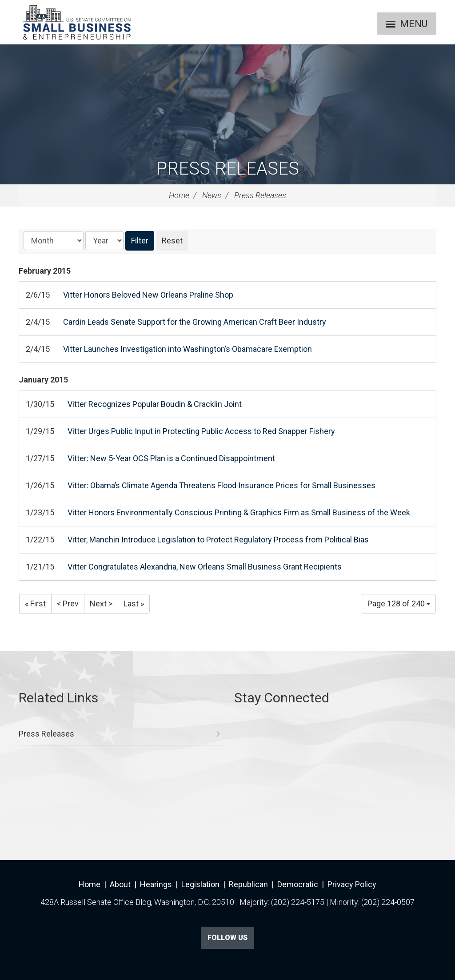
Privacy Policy (352, 884)
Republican (248, 884)
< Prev (68, 604)
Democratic (298, 884)
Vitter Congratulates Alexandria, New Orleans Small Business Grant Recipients (205, 567)
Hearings (156, 884)
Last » (134, 604)
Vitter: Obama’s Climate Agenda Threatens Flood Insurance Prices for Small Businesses (222, 485)
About (120, 884)
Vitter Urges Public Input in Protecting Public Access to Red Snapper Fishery (201, 431)
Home (179, 195)
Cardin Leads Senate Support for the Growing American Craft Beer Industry (195, 322)
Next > (101, 604)
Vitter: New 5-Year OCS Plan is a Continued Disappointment (171, 458)
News (212, 195)
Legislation (200, 884)
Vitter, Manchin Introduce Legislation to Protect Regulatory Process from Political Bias (218, 540)
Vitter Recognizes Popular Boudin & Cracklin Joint (155, 404)
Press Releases (227, 169)
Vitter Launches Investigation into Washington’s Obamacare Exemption (188, 349)
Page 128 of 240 (399, 604)
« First (35, 604)
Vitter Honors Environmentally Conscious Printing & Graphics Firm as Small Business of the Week (239, 512)
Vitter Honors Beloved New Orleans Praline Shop (148, 295)
